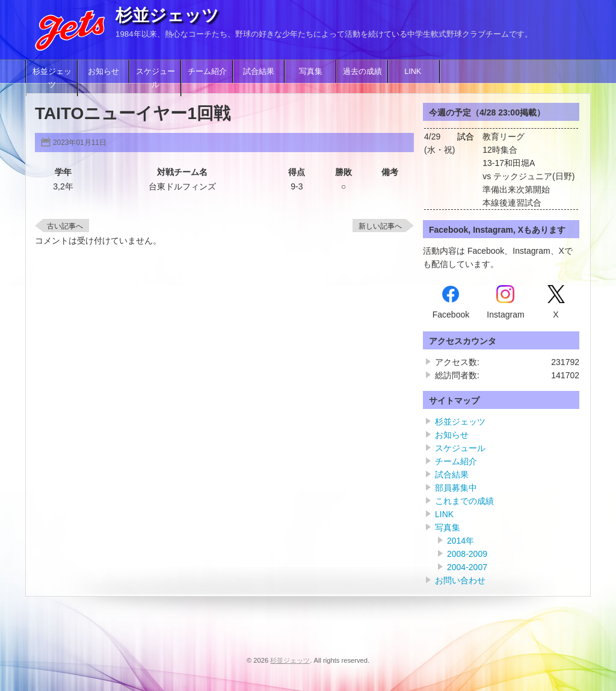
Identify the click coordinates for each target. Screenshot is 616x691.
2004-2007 (467, 567)
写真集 (311, 72)
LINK (414, 72)
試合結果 (259, 72)
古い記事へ (65, 226)
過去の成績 (362, 72)
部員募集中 (456, 488)
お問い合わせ (460, 580)
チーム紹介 (207, 72)
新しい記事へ (380, 226)
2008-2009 (467, 554)
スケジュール (156, 78)
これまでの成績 (464, 501)
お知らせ (103, 72)
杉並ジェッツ (167, 15)
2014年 (460, 541)
